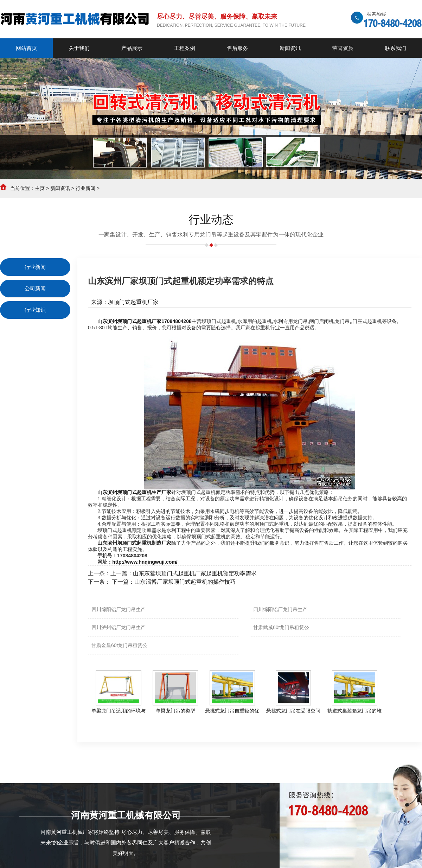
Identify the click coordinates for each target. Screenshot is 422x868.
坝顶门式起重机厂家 (133, 302)
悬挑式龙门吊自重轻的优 (232, 711)
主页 (40, 188)
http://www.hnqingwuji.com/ (145, 562)
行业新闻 (85, 188)
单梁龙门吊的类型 (175, 711)
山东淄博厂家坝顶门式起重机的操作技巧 (185, 582)
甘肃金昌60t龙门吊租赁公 (119, 645)
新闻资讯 (60, 188)
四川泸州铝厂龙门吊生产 (119, 627)
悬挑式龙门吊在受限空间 (293, 711)
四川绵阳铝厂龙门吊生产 (119, 609)
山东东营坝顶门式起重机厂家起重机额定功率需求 (195, 573)
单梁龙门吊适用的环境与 (119, 711)
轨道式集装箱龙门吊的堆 (354, 711)
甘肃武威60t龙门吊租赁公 (281, 627)
